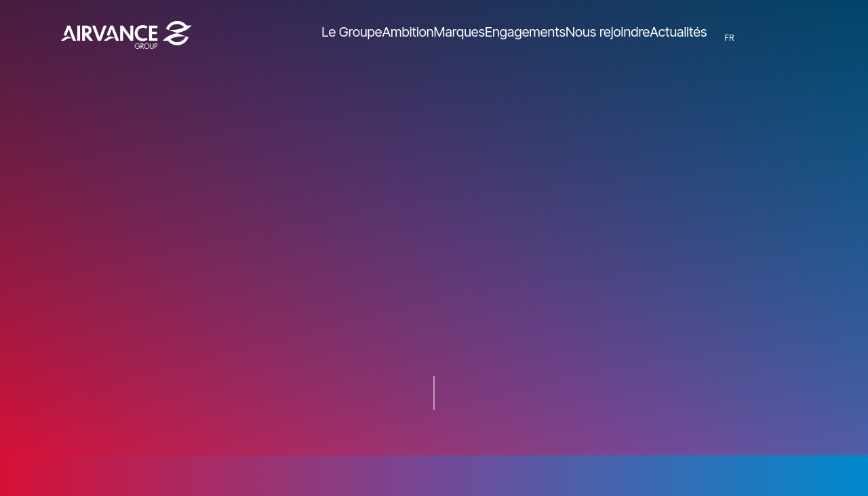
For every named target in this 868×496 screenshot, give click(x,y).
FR (737, 38)
